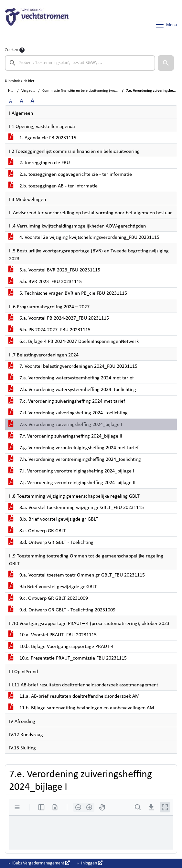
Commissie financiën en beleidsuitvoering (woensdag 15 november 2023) (100, 91)
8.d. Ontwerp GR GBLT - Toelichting (51, 543)
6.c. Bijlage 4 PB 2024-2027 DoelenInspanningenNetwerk (74, 342)
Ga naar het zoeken (1, 4)
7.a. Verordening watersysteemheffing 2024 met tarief (71, 378)
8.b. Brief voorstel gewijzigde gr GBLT (53, 519)
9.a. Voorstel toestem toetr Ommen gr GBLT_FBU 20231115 (77, 575)
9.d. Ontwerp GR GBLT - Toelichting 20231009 (62, 610)
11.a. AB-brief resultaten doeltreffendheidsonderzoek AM (74, 696)
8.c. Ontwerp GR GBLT (37, 531)
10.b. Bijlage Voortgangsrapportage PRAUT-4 (61, 647)
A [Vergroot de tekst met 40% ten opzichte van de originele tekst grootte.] (32, 101)
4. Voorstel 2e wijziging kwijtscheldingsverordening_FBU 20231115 (84, 238)
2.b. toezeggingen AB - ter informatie (53, 186)
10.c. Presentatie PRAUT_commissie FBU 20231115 (68, 658)
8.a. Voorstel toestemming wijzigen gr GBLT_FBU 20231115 (76, 508)
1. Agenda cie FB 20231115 (42, 138)
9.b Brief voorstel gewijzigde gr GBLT (53, 587)
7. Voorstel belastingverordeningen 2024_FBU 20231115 (73, 366)
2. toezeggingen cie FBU (39, 163)
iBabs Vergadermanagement (41, 863)
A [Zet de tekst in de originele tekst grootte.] (11, 101)
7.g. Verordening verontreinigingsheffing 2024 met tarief (74, 448)
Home (13, 91)
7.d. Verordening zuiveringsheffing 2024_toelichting (68, 413)
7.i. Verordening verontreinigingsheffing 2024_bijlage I (71, 471)
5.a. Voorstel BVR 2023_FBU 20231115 (54, 270)
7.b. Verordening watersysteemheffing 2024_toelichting (72, 390)
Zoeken (11, 50)
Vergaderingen (33, 91)
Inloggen (91, 863)
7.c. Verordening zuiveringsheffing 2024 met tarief (67, 401)
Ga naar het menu (2, 4)
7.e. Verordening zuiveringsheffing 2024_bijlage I (65, 425)
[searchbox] (80, 63)
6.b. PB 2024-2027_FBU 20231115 (49, 330)
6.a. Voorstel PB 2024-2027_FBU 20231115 (59, 318)
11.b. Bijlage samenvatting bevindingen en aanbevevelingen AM (81, 708)
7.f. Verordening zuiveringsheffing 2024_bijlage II (65, 436)
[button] (166, 63)
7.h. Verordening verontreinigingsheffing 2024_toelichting (75, 460)
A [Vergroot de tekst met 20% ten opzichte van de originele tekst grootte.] (21, 101)
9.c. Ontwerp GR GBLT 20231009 (48, 598)
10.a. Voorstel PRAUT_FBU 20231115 (53, 635)
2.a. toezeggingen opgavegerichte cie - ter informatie (70, 175)
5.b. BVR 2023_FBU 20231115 (45, 282)
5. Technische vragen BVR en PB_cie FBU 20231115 (68, 293)
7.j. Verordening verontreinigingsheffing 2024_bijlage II (72, 483)
